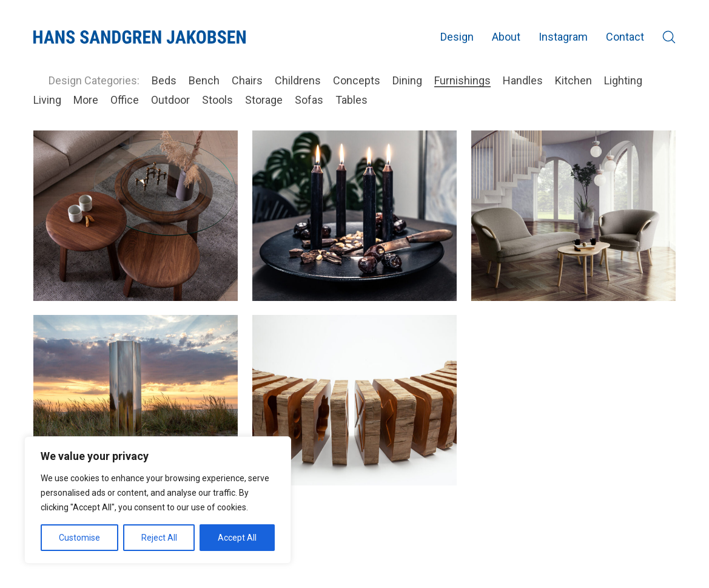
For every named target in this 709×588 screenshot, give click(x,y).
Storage (264, 100)
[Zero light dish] (355, 215)
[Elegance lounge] (573, 215)
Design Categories (93, 80)
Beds (164, 80)
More (86, 100)
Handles (523, 80)
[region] (158, 500)
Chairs (247, 80)
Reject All (159, 538)
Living (47, 100)
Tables (351, 100)
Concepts (357, 80)
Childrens (298, 80)
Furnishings (462, 80)
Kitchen (573, 80)
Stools (217, 100)
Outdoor (170, 100)
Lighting (623, 80)
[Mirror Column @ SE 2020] (136, 400)
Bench (204, 80)
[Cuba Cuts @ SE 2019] (355, 400)
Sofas (309, 100)
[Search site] (669, 37)
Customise (79, 538)
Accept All (237, 538)
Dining (407, 80)
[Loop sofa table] (136, 215)
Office (125, 100)
